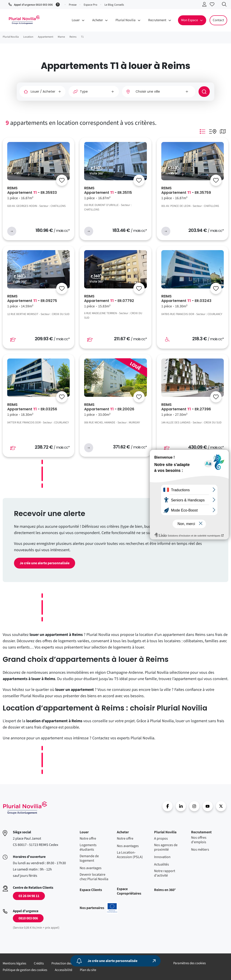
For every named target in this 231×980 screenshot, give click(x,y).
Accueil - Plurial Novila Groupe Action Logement (24, 20)
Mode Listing (202, 131)
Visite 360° (97, 174)
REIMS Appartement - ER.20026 (109, 407)
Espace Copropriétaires (129, 891)
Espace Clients (91, 890)
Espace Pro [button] (90, 5)
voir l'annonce (12, 231)
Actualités (162, 864)
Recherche (225, 5)
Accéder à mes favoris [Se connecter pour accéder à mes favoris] (213, 5)
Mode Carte (223, 131)
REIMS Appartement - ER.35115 (108, 190)
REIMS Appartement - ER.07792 (109, 299)
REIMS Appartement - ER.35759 (186, 190)
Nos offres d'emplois (199, 840)
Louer (84, 832)
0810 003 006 (28, 918)
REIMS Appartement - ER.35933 (32, 190)
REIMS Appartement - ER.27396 (186, 407)
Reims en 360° (165, 890)
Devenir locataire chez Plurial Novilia (94, 877)
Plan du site (88, 970)
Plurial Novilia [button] (126, 20)
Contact (218, 20)
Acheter (123, 832)
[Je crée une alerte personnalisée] (115, 961)
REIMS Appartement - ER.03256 (32, 407)
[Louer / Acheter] (42, 92)
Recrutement (201, 832)
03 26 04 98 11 (29, 896)
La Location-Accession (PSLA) (130, 855)
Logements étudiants (88, 847)
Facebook (167, 806)
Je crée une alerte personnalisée (45, 563)
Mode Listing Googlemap (213, 131)
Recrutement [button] (157, 20)
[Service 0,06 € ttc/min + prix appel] (59, 4)
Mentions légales (14, 963)
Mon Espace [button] (189, 20)
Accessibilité (64, 970)
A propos (161, 838)
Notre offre (88, 838)
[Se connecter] (62, 180)
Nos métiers (200, 850)
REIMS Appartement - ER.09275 (32, 299)
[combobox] (159, 92)
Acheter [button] (98, 20)
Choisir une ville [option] (148, 91)
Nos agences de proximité (166, 847)
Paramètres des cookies (189, 963)
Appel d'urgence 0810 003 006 (33, 5)
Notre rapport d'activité (165, 873)
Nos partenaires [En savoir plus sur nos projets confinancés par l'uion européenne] (99, 908)
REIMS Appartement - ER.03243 (186, 299)
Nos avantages (91, 868)
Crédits (39, 963)
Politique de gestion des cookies (25, 970)
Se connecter (206, 5)
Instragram (194, 806)
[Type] (94, 92)
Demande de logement (89, 858)
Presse (73, 5)
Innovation (162, 857)
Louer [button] (76, 20)
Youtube (208, 806)
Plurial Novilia (165, 832)
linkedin (181, 806)
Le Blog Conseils (114, 5)
